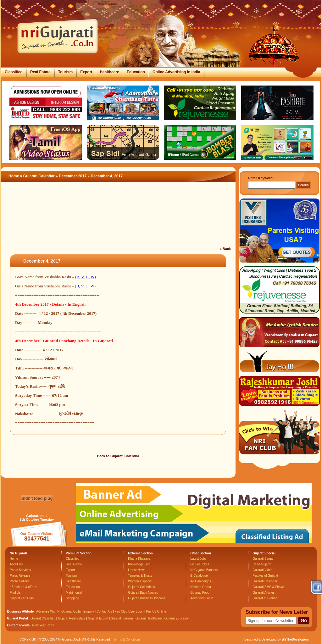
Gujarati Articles (264, 593)
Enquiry (89, 611)
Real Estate (40, 72)
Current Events (19, 625)
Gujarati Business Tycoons (147, 598)
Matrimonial (74, 593)
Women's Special (140, 581)
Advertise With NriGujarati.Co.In (58, 611)
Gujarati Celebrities (141, 587)
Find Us (15, 593)
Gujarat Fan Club (22, 598)
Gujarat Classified (43, 618)
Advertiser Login (202, 598)
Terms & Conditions (127, 639)
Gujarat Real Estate (72, 618)
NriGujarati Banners (204, 570)
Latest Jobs (198, 559)
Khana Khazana (139, 559)
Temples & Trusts (140, 576)
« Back (225, 249)
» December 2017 (72, 176)
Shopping (72, 598)
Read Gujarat (262, 564)
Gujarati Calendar (39, 176)
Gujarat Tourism (122, 618)
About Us (16, 564)
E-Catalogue (199, 576)
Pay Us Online (156, 611)
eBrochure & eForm (23, 587)
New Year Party (43, 625)
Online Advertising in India (176, 72)
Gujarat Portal (18, 618)
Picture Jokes (200, 564)
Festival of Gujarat (265, 576)
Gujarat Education (177, 618)
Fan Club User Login (129, 611)
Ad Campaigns (201, 581)
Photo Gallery (19, 581)
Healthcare (109, 72)
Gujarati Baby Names (143, 593)
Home (14, 176)
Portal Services (20, 570)
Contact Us (104, 611)
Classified (14, 72)
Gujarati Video (262, 570)
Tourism (65, 72)
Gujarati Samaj (263, 559)
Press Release (20, 576)
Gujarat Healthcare (149, 618)
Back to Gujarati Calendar (118, 456)
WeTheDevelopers (295, 639)
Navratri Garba (201, 587)
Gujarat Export (98, 618)
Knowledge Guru (140, 564)
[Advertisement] (118, 218)
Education (136, 72)
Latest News (137, 570)
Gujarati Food (200, 593)
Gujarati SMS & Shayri (268, 587)
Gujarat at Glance (265, 598)
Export (86, 72)
